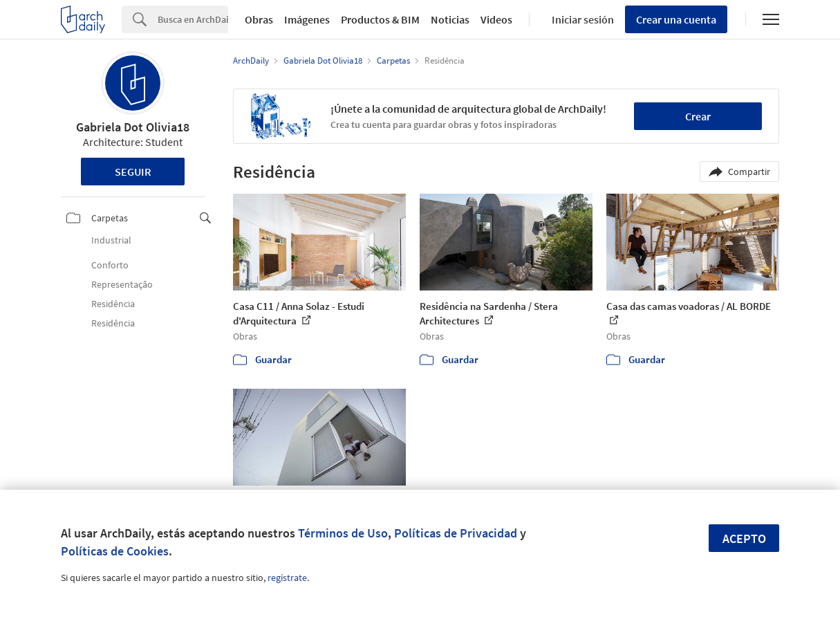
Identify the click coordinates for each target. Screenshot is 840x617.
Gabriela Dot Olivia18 (133, 127)
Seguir (133, 172)
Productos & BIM (380, 19)
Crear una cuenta (676, 19)
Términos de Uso (343, 533)
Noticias (450, 19)
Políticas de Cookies (115, 551)
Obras (259, 19)
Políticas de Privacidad (456, 533)
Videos (496, 19)
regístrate (287, 578)
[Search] (193, 19)
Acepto (744, 538)
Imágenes (307, 19)
